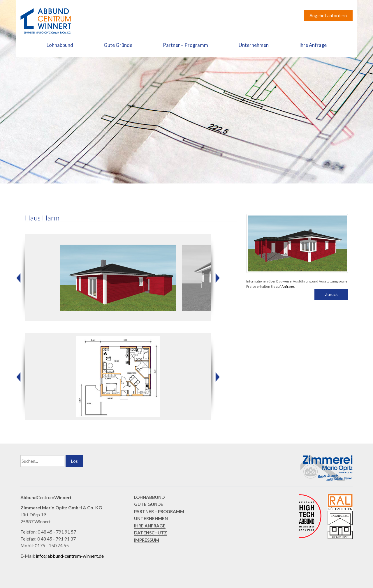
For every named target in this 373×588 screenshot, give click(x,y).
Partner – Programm (185, 45)
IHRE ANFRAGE (150, 526)
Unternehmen (254, 45)
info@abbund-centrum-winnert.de (70, 556)
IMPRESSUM (147, 540)
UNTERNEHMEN (151, 518)
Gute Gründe (118, 45)
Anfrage (288, 286)
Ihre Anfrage (313, 45)
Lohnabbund (60, 45)
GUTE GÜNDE (149, 504)
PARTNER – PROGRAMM (159, 511)
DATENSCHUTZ (151, 533)
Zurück (331, 294)
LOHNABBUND (149, 497)
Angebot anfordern (328, 15)
